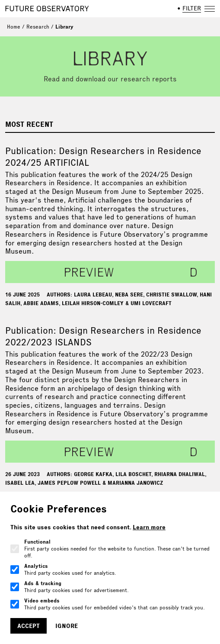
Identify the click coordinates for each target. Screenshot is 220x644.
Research (38, 27)
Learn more (149, 527)
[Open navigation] (210, 9)
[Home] (47, 9)
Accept (29, 626)
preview (89, 272)
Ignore (67, 626)
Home (14, 27)
